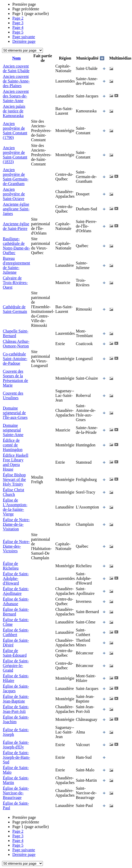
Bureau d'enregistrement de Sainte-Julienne (16, 265)
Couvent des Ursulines (13, 395)
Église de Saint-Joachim (16, 719)
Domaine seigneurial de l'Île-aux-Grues (15, 413)
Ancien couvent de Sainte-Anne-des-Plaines (16, 81)
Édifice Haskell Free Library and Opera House (16, 462)
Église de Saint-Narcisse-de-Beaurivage (16, 793)
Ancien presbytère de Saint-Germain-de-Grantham (16, 177)
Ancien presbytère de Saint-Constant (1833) (15, 155)
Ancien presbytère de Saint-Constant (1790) (15, 131)
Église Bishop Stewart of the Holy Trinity (14, 479)
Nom (17, 58)
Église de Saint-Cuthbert (16, 632)
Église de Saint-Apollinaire (16, 591)
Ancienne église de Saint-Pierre (16, 226)
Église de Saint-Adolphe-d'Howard (16, 578)
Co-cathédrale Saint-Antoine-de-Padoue (15, 359)
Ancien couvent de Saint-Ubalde (16, 68)
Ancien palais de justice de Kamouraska (14, 111)
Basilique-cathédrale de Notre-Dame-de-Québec (16, 246)
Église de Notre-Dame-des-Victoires (16, 546)
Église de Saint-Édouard (15, 653)
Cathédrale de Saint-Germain (15, 309)
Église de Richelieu (11, 566)
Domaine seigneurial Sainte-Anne (13, 430)
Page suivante (24, 37)
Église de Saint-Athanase (16, 601)
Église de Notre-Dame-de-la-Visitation (16, 524)
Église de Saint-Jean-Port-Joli (16, 709)
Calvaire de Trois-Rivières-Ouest (15, 283)
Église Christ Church (13, 492)
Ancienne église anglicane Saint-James (16, 209)
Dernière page (24, 41)
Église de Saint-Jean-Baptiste (16, 699)
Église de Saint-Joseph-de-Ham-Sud (16, 757)
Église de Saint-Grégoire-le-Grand (16, 666)
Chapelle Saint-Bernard (16, 333)
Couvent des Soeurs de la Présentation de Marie (15, 378)
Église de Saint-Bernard (16, 612)
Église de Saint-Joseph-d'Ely (16, 745)
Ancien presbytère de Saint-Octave (14, 194)
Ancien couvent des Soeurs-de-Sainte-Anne (16, 96)
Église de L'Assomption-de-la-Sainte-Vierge (15, 507)
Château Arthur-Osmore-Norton (16, 344)
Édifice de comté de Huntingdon (13, 445)
